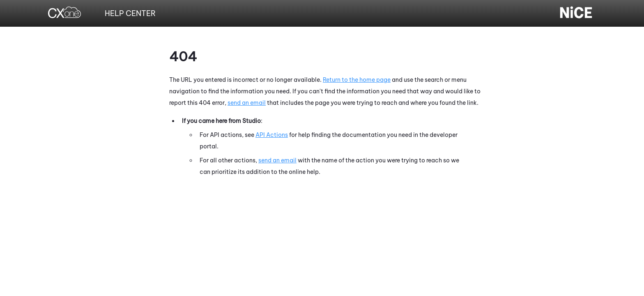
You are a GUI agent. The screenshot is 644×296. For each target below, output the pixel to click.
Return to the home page (357, 80)
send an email (247, 103)
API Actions (272, 135)
